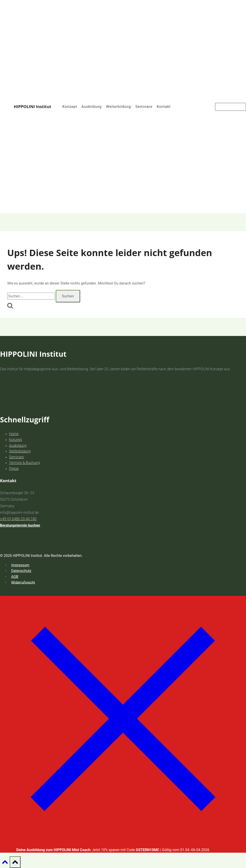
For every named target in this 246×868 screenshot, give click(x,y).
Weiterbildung (119, 107)
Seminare (144, 107)
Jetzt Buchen (231, 107)
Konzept (70, 107)
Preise (14, 469)
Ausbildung (92, 107)
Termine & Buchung (24, 463)
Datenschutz (21, 571)
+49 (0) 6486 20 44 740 (18, 519)
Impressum (20, 565)
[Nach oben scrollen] (5, 863)
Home (14, 434)
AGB (15, 577)
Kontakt (164, 107)
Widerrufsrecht (23, 582)
